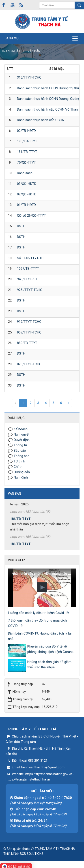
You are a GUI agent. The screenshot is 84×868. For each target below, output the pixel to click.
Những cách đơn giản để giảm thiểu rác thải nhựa (49, 665)
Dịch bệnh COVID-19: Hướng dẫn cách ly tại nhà (40, 636)
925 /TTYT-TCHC (30, 290)
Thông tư (20, 445)
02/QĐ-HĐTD (27, 194)
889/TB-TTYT (27, 343)
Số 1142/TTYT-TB (30, 258)
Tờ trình (19, 461)
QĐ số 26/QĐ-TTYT (31, 216)
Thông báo (22, 456)
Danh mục (12, 38)
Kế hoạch (21, 429)
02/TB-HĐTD (26, 131)
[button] (42, 587)
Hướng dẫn (22, 472)
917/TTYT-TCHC (29, 322)
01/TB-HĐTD (26, 205)
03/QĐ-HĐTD (27, 184)
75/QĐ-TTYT (26, 162)
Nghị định (21, 477)
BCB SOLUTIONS (32, 854)
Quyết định (22, 440)
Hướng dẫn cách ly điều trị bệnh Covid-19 (38, 613)
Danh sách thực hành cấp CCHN (41, 120)
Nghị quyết (22, 434)
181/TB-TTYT (27, 152)
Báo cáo (20, 451)
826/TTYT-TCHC (29, 364)
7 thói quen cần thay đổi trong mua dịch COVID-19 (37, 623)
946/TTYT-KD (27, 279)
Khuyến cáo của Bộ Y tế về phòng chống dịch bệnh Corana (50, 649)
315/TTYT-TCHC (29, 77)
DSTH (21, 226)
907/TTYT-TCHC (29, 332)
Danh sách (25, 173)
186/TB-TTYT (27, 141)
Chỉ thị (18, 467)
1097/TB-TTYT (28, 269)
